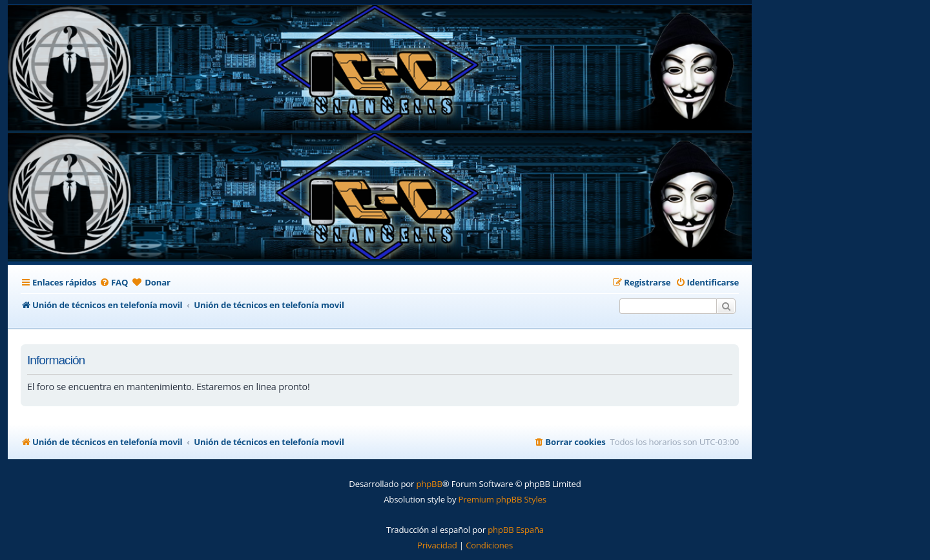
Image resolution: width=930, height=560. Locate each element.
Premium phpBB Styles (502, 499)
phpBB (429, 484)
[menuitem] (114, 283)
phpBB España (516, 530)
